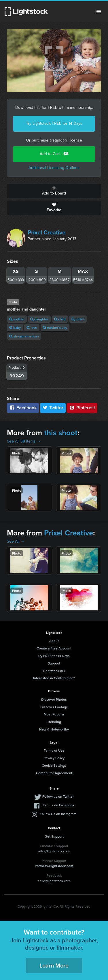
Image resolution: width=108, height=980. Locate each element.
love (32, 327)
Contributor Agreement (54, 773)
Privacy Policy (54, 758)
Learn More (54, 965)
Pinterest (82, 408)
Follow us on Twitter (58, 796)
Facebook (23, 408)
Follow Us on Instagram (58, 814)
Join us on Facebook (58, 805)
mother (17, 319)
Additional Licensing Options (54, 168)
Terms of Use (54, 750)
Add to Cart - (54, 154)
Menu (99, 12)
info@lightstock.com (54, 851)
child (60, 319)
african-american (24, 336)
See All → (16, 541)
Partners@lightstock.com (54, 866)
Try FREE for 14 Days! (54, 656)
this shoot (61, 433)
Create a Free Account (54, 648)
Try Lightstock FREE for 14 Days (54, 123)
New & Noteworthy (54, 729)
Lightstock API (54, 671)
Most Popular (54, 714)
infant (78, 319)
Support (54, 663)
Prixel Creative (47, 232)
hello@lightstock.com (54, 881)
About (54, 641)
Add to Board (54, 191)
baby (15, 327)
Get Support (54, 836)
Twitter (53, 408)
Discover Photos (54, 699)
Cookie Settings (54, 765)
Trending (54, 722)
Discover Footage (54, 707)
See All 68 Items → (24, 441)
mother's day (55, 327)
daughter (39, 319)
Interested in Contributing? (54, 678)
